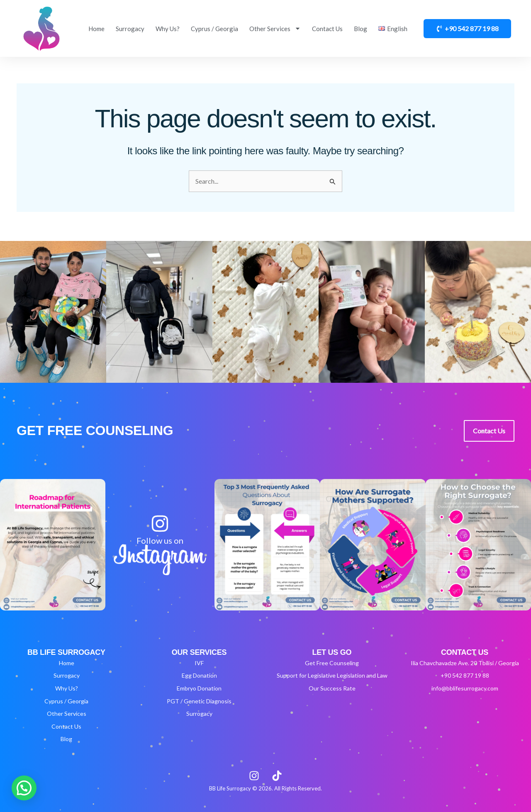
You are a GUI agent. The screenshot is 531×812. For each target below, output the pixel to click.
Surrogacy (130, 29)
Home (96, 29)
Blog (360, 29)
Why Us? (168, 29)
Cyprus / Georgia (214, 29)
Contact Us (327, 29)
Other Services (275, 28)
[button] (24, 788)
